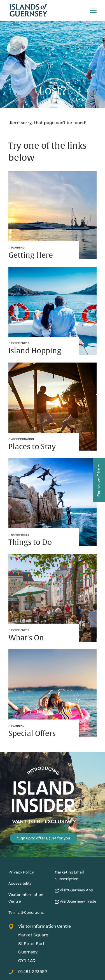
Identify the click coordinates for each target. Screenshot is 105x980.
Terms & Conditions (26, 912)
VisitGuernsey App (74, 890)
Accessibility (20, 883)
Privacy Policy (21, 872)
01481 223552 (28, 972)
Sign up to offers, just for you (44, 838)
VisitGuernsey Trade (76, 901)
